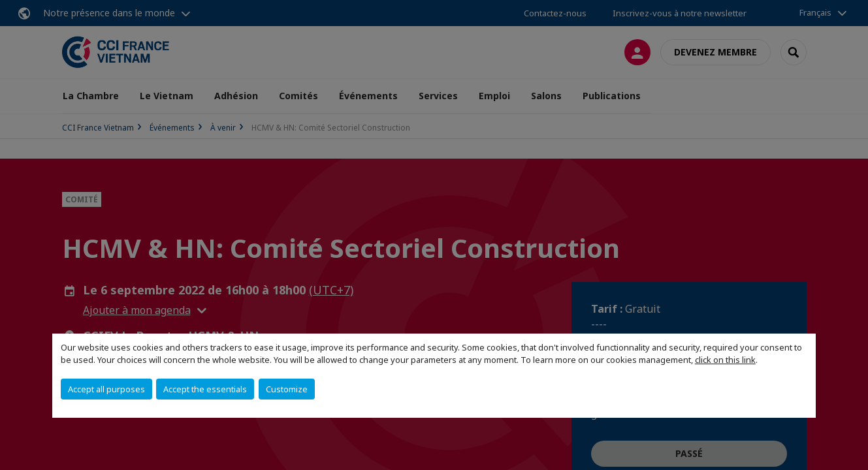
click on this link (725, 360)
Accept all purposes (106, 389)
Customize (287, 389)
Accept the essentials (205, 389)
